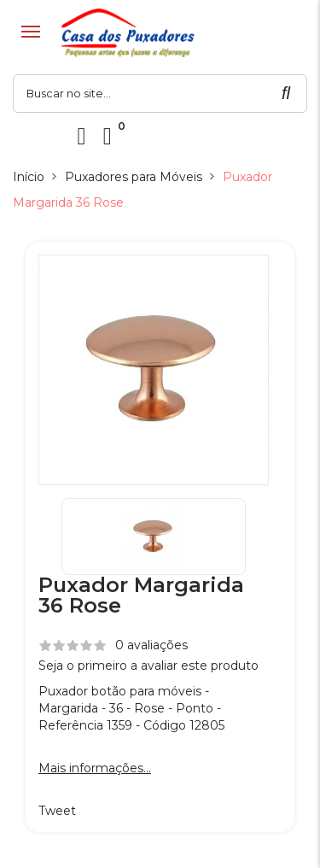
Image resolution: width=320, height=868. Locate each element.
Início (29, 177)
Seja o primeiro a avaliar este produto (148, 666)
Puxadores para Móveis (134, 177)
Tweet (57, 811)
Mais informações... (95, 768)
